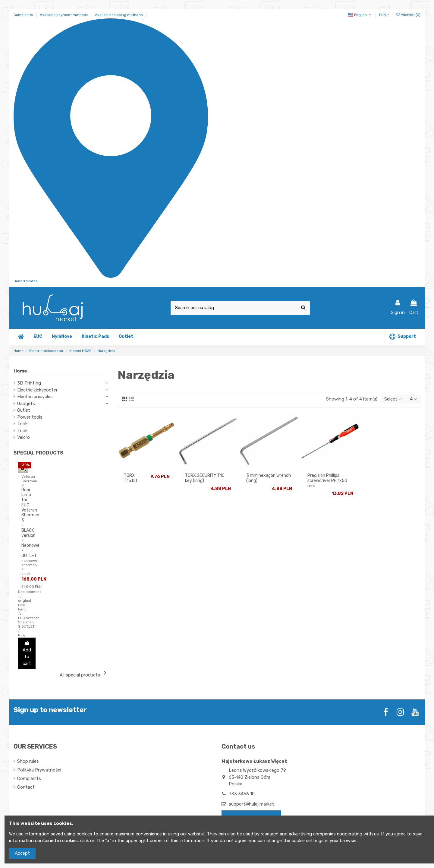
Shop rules (28, 761)
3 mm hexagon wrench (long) (269, 478)
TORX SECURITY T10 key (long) (205, 478)
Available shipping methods (119, 15)
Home (20, 371)
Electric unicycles (35, 397)
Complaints (24, 15)
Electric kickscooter (37, 390)
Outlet (24, 410)
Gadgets (26, 404)
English (360, 15)
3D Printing (29, 383)
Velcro (24, 437)
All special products (84, 673)
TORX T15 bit (131, 478)
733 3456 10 (242, 794)
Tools (23, 424)
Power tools (30, 417)
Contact (26, 787)
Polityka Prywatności (39, 770)
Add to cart (27, 653)
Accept (22, 853)
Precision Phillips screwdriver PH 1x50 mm (327, 481)
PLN (384, 15)
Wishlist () (408, 15)
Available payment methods (64, 15)
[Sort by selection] (393, 399)
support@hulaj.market (251, 804)
